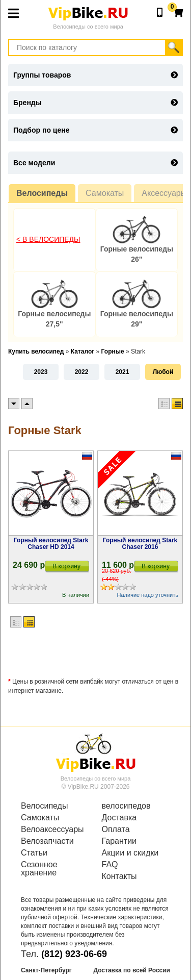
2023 (41, 372)
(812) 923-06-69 (74, 954)
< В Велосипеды (48, 239)
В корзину (66, 566)
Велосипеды (42, 193)
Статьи (34, 853)
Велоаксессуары (52, 830)
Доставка (119, 818)
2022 (82, 372)
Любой (163, 372)
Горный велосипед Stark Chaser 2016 (140, 544)
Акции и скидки (130, 853)
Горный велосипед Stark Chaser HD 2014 (51, 544)
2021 (122, 372)
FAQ (110, 865)
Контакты (119, 876)
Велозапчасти (47, 841)
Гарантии (119, 841)
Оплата (116, 830)
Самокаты (105, 193)
